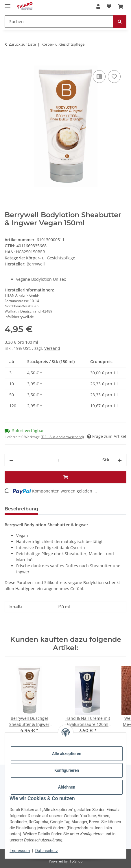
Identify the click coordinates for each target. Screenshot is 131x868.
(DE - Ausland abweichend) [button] (62, 437)
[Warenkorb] (121, 6)
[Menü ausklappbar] (8, 4)
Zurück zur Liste (22, 44)
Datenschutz (47, 851)
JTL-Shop (75, 861)
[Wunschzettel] (109, 6)
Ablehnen (67, 787)
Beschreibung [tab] (21, 509)
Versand (52, 348)
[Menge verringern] (11, 460)
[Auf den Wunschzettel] (114, 77)
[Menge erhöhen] (120, 460)
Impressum (20, 851)
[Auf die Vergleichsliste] (99, 77)
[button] (98, 6)
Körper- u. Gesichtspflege (51, 258)
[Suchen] (59, 22)
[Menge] (58, 460)
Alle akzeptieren (67, 754)
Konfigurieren (67, 770)
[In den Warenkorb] (9, 62)
